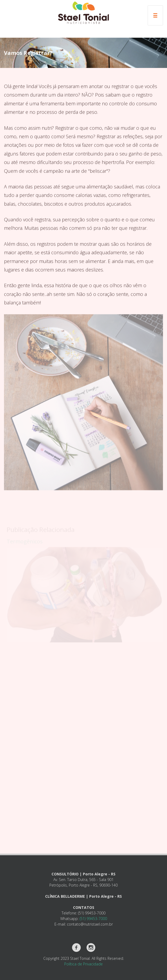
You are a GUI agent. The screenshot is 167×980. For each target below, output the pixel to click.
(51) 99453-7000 (93, 919)
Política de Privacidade (83, 964)
